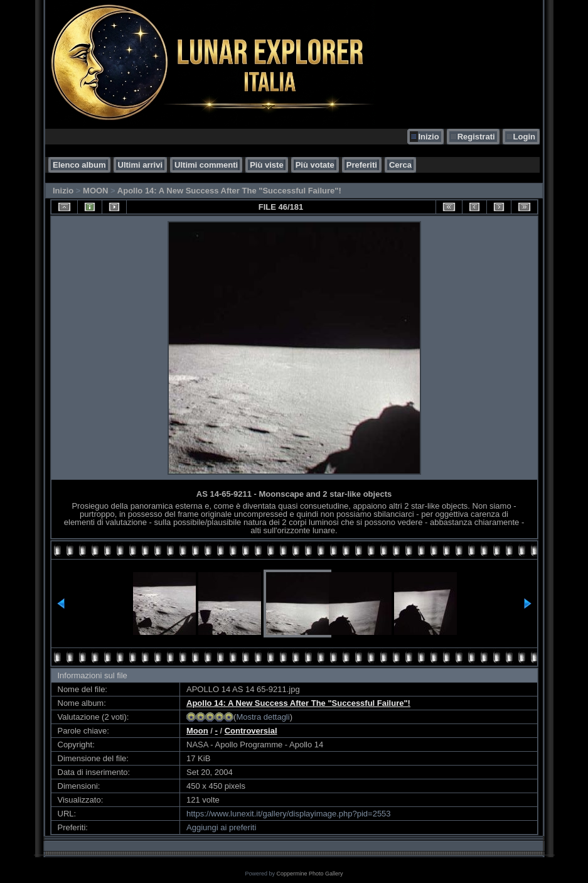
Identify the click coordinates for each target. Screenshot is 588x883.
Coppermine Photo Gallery (309, 874)
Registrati (476, 137)
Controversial (251, 731)
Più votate (315, 165)
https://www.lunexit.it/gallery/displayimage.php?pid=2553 (289, 814)
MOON (95, 191)
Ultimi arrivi (141, 165)
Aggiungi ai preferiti (221, 827)
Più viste (266, 165)
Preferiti (362, 165)
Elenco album (79, 165)
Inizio (428, 137)
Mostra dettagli (263, 717)
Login (524, 137)
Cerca (400, 165)
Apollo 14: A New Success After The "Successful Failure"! (229, 191)
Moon (197, 731)
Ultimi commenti (206, 165)
